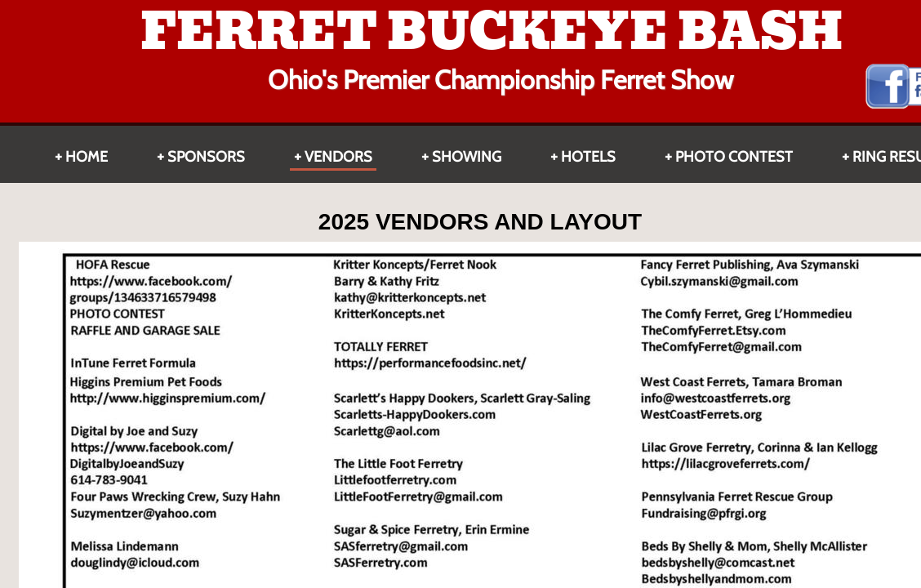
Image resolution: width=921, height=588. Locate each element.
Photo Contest (734, 157)
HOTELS (588, 157)
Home (87, 157)
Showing (467, 157)
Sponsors (206, 157)
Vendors (338, 157)
